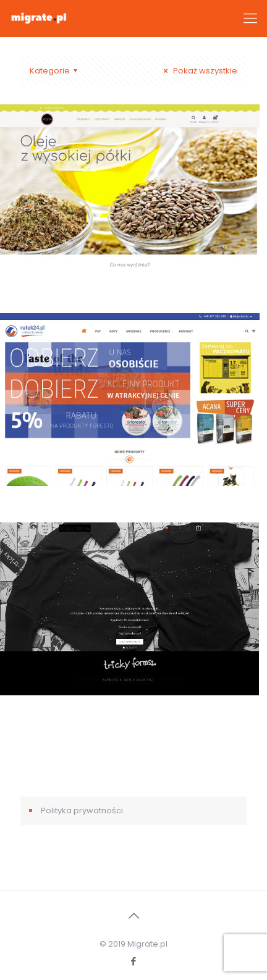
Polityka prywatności (82, 810)
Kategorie (55, 71)
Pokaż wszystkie (199, 71)
